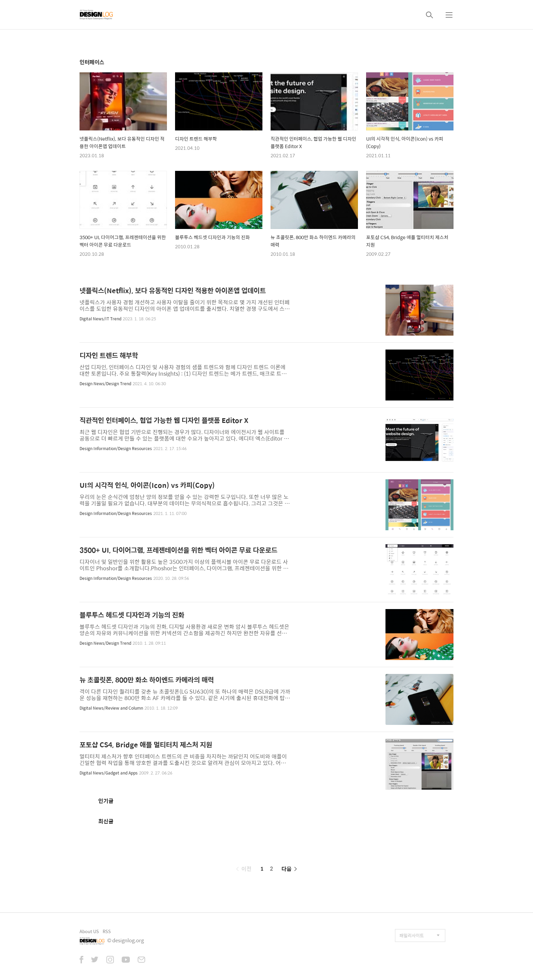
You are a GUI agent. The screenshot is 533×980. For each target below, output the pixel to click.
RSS (107, 931)
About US (89, 931)
